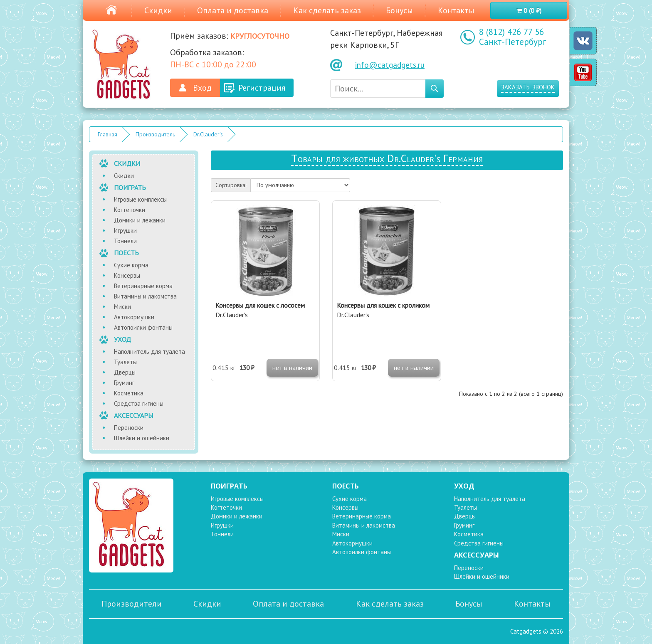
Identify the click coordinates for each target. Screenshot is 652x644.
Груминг (124, 383)
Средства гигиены (139, 403)
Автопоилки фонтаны (143, 327)
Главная (107, 134)
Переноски (129, 428)
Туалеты (125, 362)
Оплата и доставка (233, 10)
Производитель (155, 134)
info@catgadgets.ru (390, 65)
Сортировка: (231, 185)
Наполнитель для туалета (149, 352)
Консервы (127, 275)
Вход (202, 88)
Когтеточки (130, 210)
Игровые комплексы (140, 199)
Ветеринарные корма (143, 286)
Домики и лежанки (140, 220)
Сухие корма (131, 265)
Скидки (158, 10)
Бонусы (399, 10)
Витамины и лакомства (145, 296)
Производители (132, 604)
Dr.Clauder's (208, 134)
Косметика (129, 393)
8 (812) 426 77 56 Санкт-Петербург (512, 37)
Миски (122, 307)
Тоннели (125, 241)
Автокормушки (134, 317)
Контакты (456, 10)
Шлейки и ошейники (142, 438)
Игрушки (125, 231)
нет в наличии (292, 368)
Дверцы (125, 372)
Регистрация (262, 88)
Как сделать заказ (327, 10)
